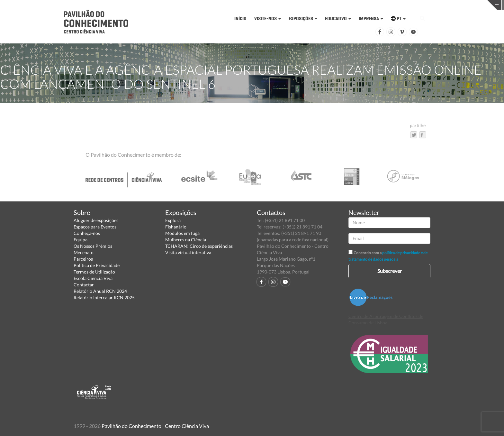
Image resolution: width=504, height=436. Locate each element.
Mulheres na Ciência (186, 240)
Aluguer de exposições (96, 220)
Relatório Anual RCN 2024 (100, 291)
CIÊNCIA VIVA (344, 4)
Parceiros (83, 259)
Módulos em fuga (182, 233)
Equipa (81, 240)
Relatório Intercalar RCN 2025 (104, 297)
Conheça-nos (87, 233)
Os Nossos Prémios (93, 246)
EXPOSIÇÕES (303, 19)
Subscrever (390, 271)
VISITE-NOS (268, 19)
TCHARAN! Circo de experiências (199, 246)
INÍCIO (240, 19)
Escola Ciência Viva (93, 278)
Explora (173, 220)
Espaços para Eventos (95, 227)
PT (398, 19)
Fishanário (176, 227)
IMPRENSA (371, 19)
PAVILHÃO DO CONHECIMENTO (235, 5)
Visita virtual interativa (188, 252)
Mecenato (84, 252)
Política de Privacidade (97, 265)
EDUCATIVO (338, 19)
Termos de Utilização (94, 272)
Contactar (84, 285)
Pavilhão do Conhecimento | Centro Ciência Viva (155, 426)
